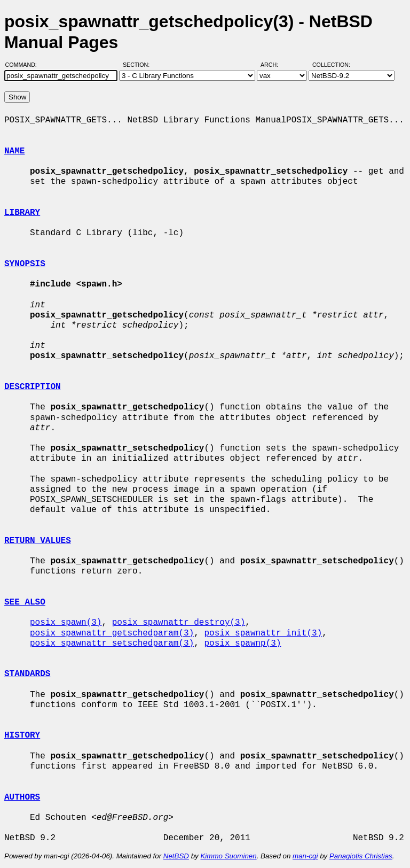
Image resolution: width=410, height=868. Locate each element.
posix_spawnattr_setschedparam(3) (112, 644)
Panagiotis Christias (361, 856)
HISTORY (22, 735)
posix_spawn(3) (66, 623)
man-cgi (305, 856)
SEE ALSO (25, 602)
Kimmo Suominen (228, 856)
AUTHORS (22, 797)
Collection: (331, 65)
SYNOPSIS (25, 264)
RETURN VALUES (38, 541)
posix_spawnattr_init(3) (263, 633)
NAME (14, 151)
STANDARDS (27, 674)
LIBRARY (22, 213)
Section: (139, 65)
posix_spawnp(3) (242, 644)
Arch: (274, 65)
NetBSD (176, 856)
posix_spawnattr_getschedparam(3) (112, 633)
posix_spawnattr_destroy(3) (179, 623)
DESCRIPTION (33, 387)
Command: (24, 65)
